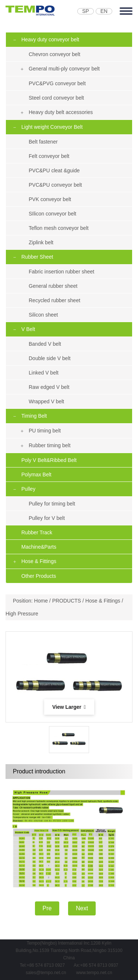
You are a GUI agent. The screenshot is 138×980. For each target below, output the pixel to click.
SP (86, 11)
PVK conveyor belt (50, 199)
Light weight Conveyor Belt (52, 127)
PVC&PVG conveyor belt (57, 83)
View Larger (69, 707)
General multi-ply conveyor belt (64, 69)
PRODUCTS (67, 601)
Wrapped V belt (46, 401)
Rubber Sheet (37, 257)
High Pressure (22, 614)
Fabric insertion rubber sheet (61, 272)
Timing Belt (34, 416)
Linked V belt (44, 373)
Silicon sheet (43, 315)
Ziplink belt (41, 242)
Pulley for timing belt (52, 504)
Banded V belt (45, 344)
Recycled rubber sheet (54, 300)
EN (104, 11)
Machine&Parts (39, 547)
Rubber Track (37, 532)
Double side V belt (50, 358)
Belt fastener (43, 142)
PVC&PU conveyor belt (55, 185)
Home (41, 601)
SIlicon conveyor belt (52, 214)
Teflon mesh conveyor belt (59, 228)
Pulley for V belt (47, 518)
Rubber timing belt (50, 445)
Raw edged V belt (49, 387)
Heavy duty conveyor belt (50, 39)
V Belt (28, 329)
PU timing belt (45, 431)
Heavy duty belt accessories (61, 112)
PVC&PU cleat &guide (54, 170)
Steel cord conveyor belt (56, 98)
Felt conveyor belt (49, 156)
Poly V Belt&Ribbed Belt (49, 460)
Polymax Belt (36, 475)
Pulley (28, 489)
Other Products (39, 576)
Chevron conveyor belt (54, 54)
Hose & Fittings (39, 561)
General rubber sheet (53, 286)
